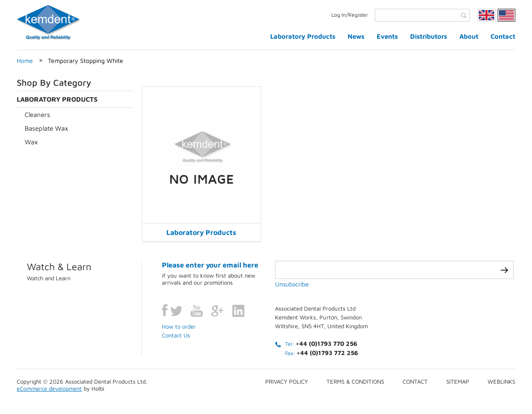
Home (25, 60)
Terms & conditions (355, 381)
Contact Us (176, 335)
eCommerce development (49, 388)
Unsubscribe (292, 284)
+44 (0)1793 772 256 (327, 353)
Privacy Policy (287, 381)
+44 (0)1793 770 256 (327, 343)
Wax (31, 142)
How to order (179, 326)
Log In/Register (350, 15)
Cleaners (37, 115)
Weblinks (501, 381)
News (356, 36)
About (469, 36)
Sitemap (458, 381)
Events (387, 36)
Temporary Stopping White (86, 60)
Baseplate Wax (46, 128)
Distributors (429, 36)
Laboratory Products (303, 36)
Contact (503, 36)
